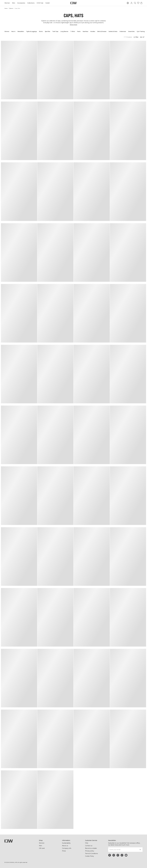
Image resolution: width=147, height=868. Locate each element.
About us (65, 846)
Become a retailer (91, 848)
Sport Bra (47, 31)
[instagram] (114, 855)
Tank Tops (55, 31)
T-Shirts (73, 31)
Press (64, 851)
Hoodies (93, 31)
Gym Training (141, 31)
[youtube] (126, 855)
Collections (31, 3)
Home (6, 8)
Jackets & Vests (113, 31)
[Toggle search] (135, 3)
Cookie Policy (90, 856)
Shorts (41, 31)
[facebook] (110, 855)
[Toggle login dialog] (132, 3)
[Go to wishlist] (138, 3)
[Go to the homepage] (73, 3)
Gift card (42, 848)
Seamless (85, 31)
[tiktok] (122, 855)
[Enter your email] (123, 850)
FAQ (87, 843)
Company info (67, 848)
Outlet (48, 3)
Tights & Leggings (31, 31)
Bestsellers (21, 31)
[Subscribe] (140, 850)
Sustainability (66, 843)
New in (13, 31)
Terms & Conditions (91, 854)
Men (14, 3)
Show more (73, 25)
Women (7, 3)
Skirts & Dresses (102, 31)
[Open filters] (136, 37)
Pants (79, 31)
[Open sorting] (143, 37)
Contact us (89, 846)
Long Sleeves (64, 31)
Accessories (21, 3)
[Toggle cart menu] (141, 3)
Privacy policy (90, 851)
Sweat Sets (131, 31)
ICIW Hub (40, 3)
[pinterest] (118, 855)
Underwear (123, 31)
